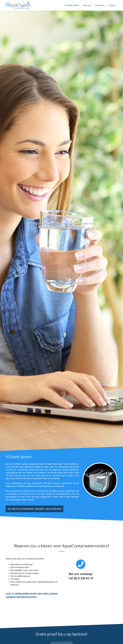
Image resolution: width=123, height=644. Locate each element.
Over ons (87, 5)
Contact (112, 5)
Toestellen (100, 5)
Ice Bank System (72, 5)
